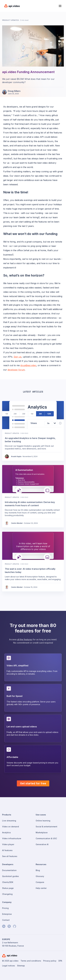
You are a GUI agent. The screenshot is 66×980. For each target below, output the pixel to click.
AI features (7, 850)
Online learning (43, 821)
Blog (38, 870)
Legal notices (9, 966)
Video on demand (11, 827)
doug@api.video (28, 365)
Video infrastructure (12, 838)
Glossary (40, 876)
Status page (8, 888)
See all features (10, 856)
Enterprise (7, 914)
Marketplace (42, 832)
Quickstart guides (11, 876)
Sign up (18, 357)
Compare (40, 882)
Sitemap (21, 966)
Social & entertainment (46, 827)
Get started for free (33, 783)
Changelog (7, 894)
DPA (60, 961)
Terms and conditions (31, 961)
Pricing (5, 908)
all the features (25, 639)
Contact (6, 920)
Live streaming (9, 821)
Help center (41, 888)
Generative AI (42, 844)
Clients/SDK (8, 882)
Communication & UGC (46, 838)
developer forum (16, 370)
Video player (8, 844)
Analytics (6, 832)
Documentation (9, 870)
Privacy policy (50, 961)
